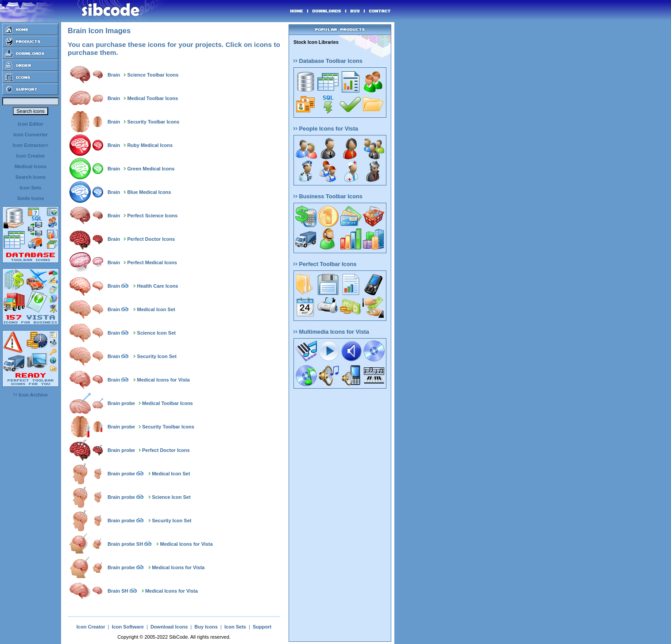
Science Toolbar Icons (153, 75)
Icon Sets (31, 188)
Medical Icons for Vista (164, 380)
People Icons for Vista (326, 129)
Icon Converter (31, 135)
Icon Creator (31, 156)
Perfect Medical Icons (152, 262)
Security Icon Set (157, 356)
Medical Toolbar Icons (152, 98)
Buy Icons (206, 627)
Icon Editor (30, 124)
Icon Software (128, 627)
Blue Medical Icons (149, 192)
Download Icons (169, 627)
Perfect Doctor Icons (151, 239)
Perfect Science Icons (152, 216)
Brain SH (118, 591)
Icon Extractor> (31, 145)
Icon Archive (31, 395)
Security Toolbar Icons (153, 122)
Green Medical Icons (151, 169)
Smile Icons (30, 198)
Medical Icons (31, 166)
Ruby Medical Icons (150, 145)
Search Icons (31, 177)
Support (262, 627)
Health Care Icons (158, 286)
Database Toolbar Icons (328, 61)
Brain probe (121, 403)
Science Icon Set (156, 333)
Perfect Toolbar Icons (325, 264)
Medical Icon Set (156, 309)
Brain (114, 75)
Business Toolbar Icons (328, 196)
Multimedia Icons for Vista (331, 332)
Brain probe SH (125, 544)
